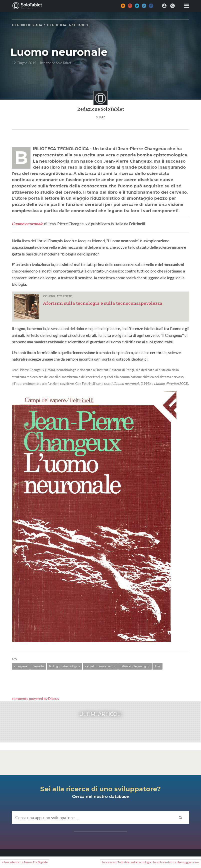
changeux (21, 666)
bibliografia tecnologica (64, 666)
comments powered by (35, 698)
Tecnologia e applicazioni (68, 25)
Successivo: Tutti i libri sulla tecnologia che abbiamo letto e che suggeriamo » (150, 862)
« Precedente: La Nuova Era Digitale (25, 862)
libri (157, 666)
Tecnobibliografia (27, 25)
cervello (38, 666)
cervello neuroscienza (100, 666)
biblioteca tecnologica (135, 666)
